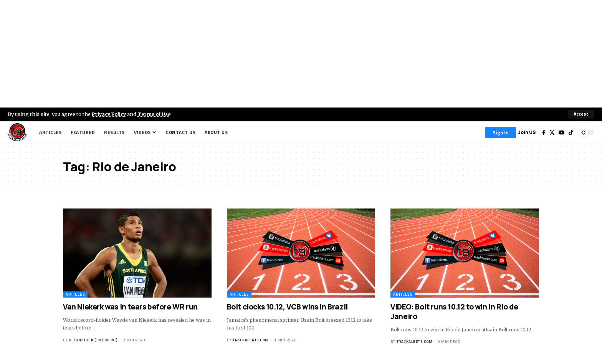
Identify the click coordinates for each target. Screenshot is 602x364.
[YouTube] (562, 132)
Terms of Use (156, 114)
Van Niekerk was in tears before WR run (130, 307)
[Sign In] (500, 132)
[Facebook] (544, 132)
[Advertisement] (301, 54)
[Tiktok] (571, 132)
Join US (527, 132)
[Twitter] (552, 132)
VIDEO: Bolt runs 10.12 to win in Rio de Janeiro (454, 312)
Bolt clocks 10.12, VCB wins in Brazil (287, 307)
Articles (75, 294)
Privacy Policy (110, 114)
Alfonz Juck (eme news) (93, 340)
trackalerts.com (251, 340)
